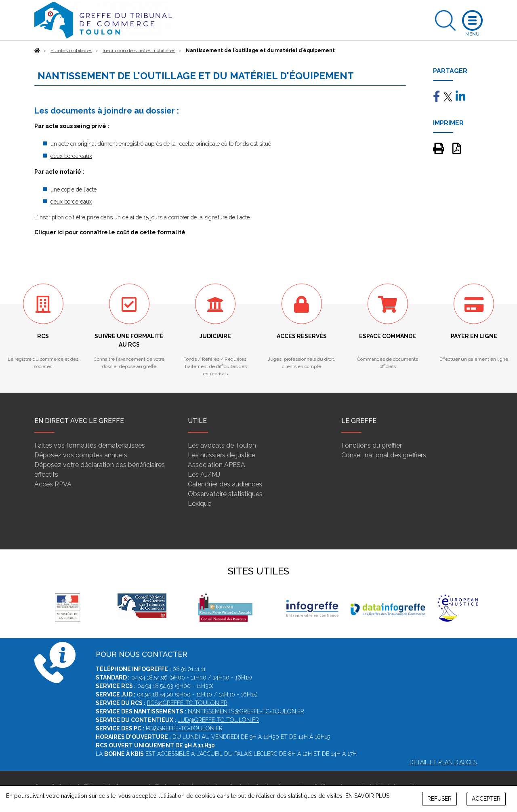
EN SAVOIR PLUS (367, 796)
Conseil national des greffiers (384, 455)
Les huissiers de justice (222, 455)
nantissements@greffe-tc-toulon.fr (246, 711)
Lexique (200, 504)
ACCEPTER (486, 799)
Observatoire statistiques (225, 494)
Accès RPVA (53, 484)
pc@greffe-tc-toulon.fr (184, 728)
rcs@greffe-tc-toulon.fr (187, 703)
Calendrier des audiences (225, 484)
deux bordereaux (71, 156)
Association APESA (216, 465)
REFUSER (439, 799)
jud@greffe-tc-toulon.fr (218, 720)
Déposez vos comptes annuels (81, 455)
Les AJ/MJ (204, 474)
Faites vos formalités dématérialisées (90, 445)
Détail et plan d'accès (443, 762)
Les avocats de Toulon (222, 445)
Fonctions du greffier (372, 445)
